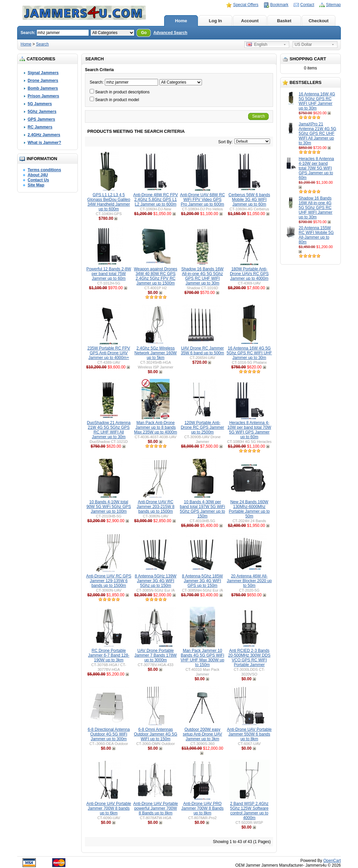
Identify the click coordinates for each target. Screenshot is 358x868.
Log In (216, 21)
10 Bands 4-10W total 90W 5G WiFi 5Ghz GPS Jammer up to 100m (109, 507)
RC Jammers (40, 127)
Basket (284, 21)
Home (181, 21)
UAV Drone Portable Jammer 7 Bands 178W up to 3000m (156, 655)
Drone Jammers (43, 81)
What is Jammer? (44, 143)
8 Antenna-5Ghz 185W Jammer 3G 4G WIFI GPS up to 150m (202, 581)
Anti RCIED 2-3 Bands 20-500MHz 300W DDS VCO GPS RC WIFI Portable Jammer (249, 658)
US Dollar (303, 44)
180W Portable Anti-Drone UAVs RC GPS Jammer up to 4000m (249, 274)
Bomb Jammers (43, 88)
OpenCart (332, 861)
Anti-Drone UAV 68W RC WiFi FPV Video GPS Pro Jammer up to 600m (202, 200)
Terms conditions (44, 170)
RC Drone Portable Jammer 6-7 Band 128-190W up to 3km (109, 655)
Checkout (318, 21)
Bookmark (279, 5)
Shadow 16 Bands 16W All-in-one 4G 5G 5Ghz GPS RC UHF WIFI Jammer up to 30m (316, 208)
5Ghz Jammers (42, 112)
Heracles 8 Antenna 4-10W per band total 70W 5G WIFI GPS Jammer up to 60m (316, 168)
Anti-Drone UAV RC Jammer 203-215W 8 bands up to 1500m (155, 507)
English (257, 44)
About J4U (38, 175)
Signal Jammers (43, 73)
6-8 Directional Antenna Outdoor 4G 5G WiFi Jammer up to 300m (109, 734)
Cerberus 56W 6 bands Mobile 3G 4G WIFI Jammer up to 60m (249, 200)
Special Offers (246, 5)
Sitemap (333, 5)
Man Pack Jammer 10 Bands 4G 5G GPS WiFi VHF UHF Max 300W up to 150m (202, 658)
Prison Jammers (43, 96)
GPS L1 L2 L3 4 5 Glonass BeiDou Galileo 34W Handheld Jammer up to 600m (109, 202)
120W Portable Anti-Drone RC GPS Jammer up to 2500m (202, 427)
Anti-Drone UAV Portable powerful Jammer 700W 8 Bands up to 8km (156, 808)
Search (42, 44)
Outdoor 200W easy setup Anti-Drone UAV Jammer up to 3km (202, 734)
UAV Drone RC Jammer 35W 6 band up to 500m (202, 351)
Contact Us (38, 180)
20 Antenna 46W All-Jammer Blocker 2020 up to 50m (249, 581)
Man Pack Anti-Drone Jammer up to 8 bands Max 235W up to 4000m (156, 427)
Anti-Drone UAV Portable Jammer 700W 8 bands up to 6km (109, 808)
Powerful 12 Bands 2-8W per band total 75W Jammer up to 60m (109, 274)
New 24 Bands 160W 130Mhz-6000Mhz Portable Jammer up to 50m (249, 509)
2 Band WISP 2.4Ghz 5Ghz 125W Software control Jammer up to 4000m (249, 811)
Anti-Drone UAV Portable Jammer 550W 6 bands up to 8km (249, 734)
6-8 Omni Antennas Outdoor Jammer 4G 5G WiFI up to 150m (156, 734)
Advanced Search (170, 33)
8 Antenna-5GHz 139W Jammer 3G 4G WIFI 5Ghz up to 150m (156, 581)
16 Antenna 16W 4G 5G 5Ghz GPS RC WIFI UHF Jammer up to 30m (317, 101)
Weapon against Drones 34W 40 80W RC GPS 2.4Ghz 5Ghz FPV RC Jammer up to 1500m (156, 276)
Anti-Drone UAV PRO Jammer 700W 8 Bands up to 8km (202, 808)
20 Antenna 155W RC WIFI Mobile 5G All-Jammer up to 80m (316, 235)
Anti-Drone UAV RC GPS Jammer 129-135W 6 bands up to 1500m (109, 581)
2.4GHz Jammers (44, 135)
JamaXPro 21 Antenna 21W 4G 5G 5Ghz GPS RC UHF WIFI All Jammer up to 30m (317, 133)
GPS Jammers (41, 119)
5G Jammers (40, 104)
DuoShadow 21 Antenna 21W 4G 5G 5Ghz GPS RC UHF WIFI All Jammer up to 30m (109, 430)
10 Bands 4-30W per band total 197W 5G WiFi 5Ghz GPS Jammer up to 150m (202, 509)
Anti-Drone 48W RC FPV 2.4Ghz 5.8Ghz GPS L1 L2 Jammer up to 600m (156, 200)
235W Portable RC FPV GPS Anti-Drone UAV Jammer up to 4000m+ (109, 353)
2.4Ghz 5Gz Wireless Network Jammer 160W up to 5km (156, 353)
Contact (307, 5)
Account (250, 21)
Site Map (36, 185)
